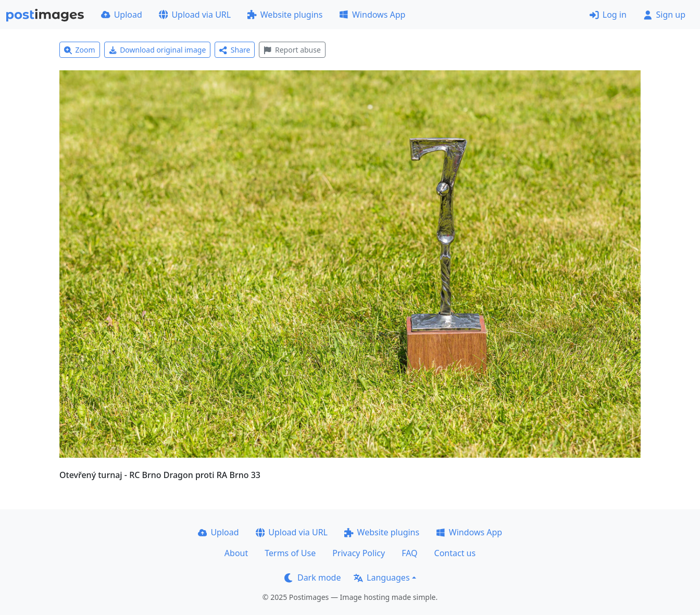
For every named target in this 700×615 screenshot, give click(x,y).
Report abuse (292, 50)
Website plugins (285, 15)
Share (235, 50)
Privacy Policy (359, 553)
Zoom (80, 50)
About (236, 553)
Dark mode (312, 578)
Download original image (158, 50)
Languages (382, 578)
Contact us (455, 553)
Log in (608, 15)
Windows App (372, 15)
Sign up (664, 15)
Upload (122, 15)
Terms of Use (290, 553)
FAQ (409, 553)
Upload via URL (195, 15)
